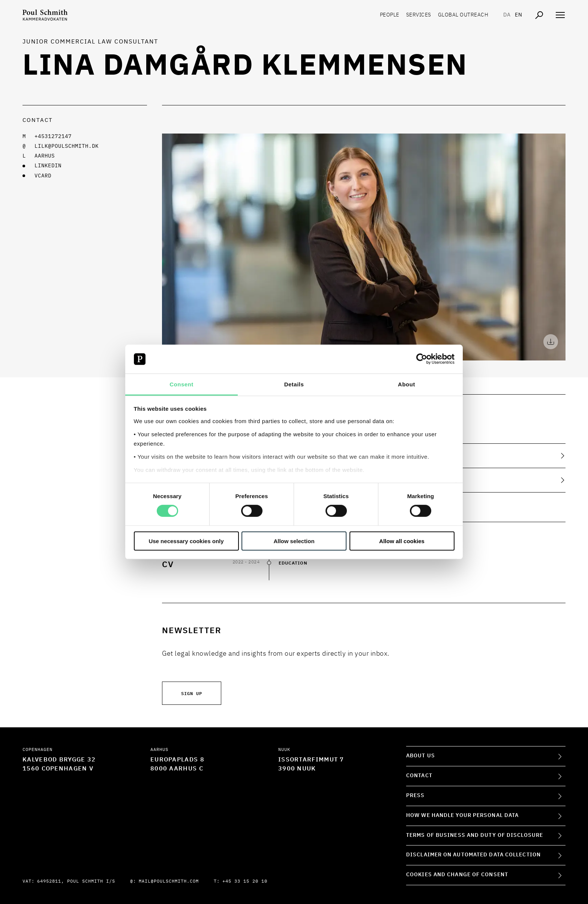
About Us (421, 756)
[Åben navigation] (560, 15)
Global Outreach (463, 15)
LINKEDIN (48, 166)
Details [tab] (294, 384)
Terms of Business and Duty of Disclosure (475, 835)
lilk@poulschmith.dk (67, 146)
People (390, 15)
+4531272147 (53, 137)
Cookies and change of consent (457, 875)
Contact (419, 776)
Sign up (192, 693)
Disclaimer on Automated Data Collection (473, 855)
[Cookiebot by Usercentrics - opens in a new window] (422, 359)
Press (415, 796)
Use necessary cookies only (186, 541)
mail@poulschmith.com (169, 881)
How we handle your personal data (462, 815)
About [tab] (406, 384)
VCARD (43, 176)
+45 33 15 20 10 (245, 881)
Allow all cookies (402, 541)
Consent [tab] (181, 384)
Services (419, 15)
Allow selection (294, 541)
